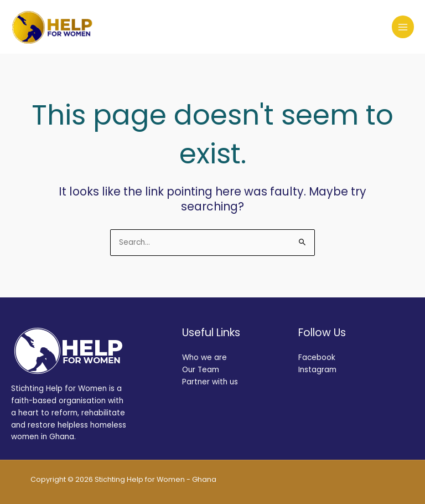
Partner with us (210, 382)
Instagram (317, 370)
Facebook (317, 358)
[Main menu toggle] (403, 27)
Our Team (201, 370)
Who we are (204, 358)
